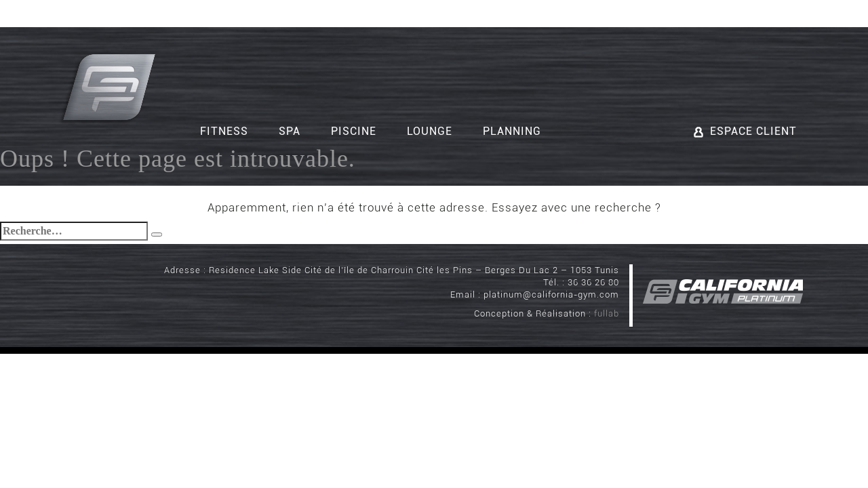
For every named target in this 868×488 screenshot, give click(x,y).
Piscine (354, 131)
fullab (607, 313)
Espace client (745, 131)
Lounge (430, 131)
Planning (512, 131)
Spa (290, 131)
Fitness (224, 131)
